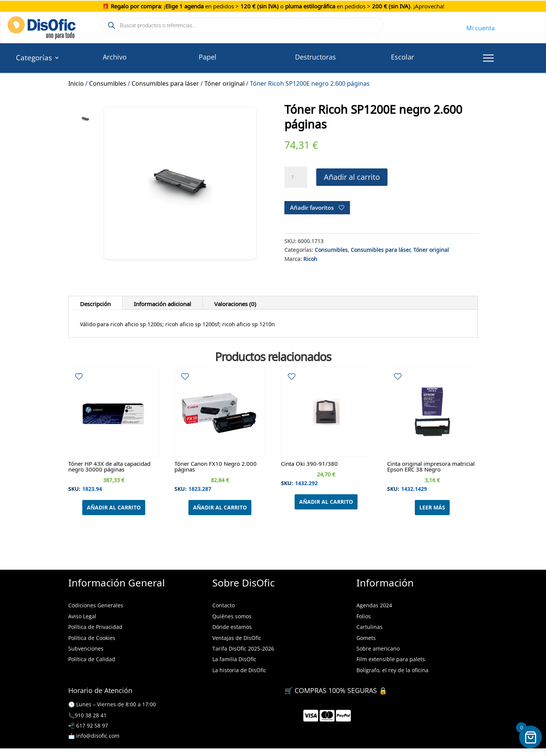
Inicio (76, 82)
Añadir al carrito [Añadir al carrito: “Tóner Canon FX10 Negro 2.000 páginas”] (220, 507)
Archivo (115, 57)
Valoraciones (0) (235, 303)
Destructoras (315, 57)
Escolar (402, 57)
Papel (208, 57)
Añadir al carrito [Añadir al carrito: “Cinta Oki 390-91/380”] (326, 502)
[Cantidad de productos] (296, 177)
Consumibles (108, 82)
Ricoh (310, 258)
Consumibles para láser (165, 82)
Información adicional (162, 303)
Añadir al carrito (352, 177)
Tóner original (224, 82)
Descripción (95, 303)
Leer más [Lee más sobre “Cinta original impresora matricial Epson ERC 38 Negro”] (432, 507)
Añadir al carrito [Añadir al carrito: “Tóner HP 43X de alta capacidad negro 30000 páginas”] (114, 507)
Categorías (34, 59)
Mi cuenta (481, 27)
